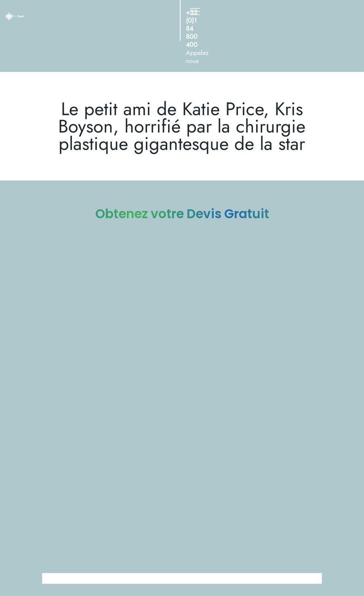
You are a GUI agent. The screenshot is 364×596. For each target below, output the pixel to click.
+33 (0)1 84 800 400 (192, 28)
